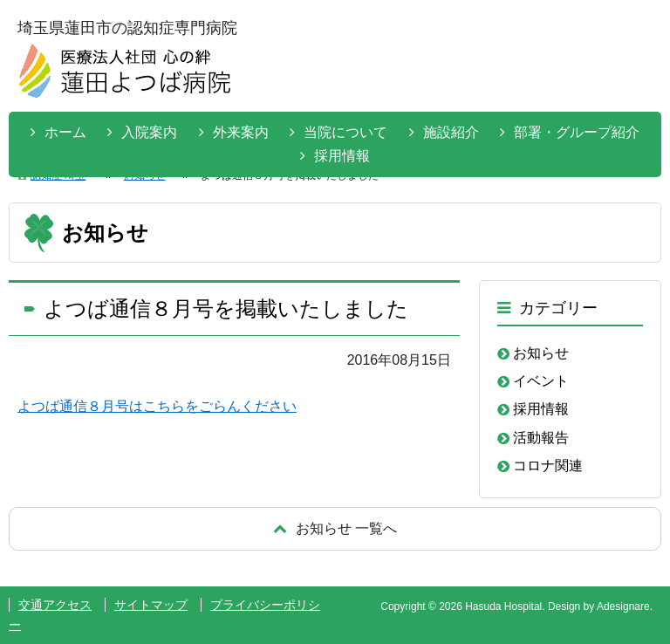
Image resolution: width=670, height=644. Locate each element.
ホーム (65, 132)
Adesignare (623, 606)
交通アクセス (55, 605)
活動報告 (541, 438)
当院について (345, 132)
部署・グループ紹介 (577, 132)
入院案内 (149, 132)
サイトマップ (151, 605)
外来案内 (241, 132)
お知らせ (541, 353)
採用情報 (342, 156)
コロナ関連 (548, 466)
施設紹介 (451, 132)
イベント (541, 381)
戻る (335, 528)
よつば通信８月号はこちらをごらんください (157, 406)
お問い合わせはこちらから (594, 69)
